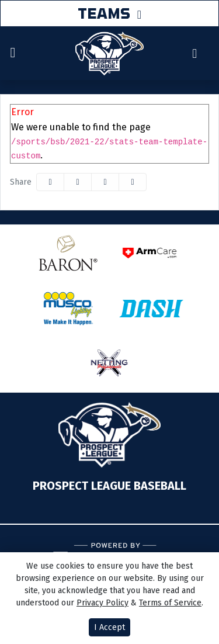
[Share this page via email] (105, 182)
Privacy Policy (102, 603)
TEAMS (104, 13)
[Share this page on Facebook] (50, 182)
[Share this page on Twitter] (78, 182)
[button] (133, 182)
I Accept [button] (109, 627)
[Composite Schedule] (195, 53)
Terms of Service (170, 603)
